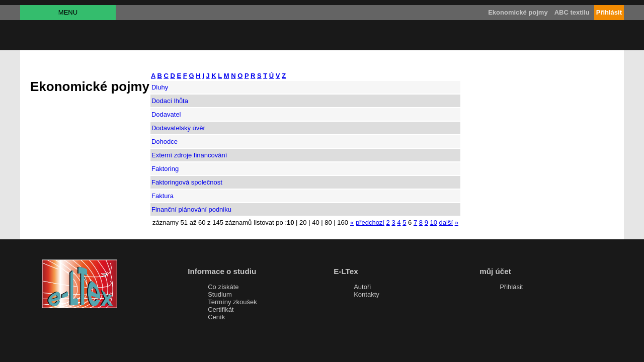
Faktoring (165, 169)
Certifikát (221, 309)
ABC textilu (572, 12)
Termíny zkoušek (232, 302)
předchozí (370, 222)
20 (303, 222)
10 (433, 222)
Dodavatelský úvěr (178, 128)
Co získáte (223, 287)
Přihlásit (511, 287)
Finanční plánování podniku (191, 209)
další (446, 222)
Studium (220, 294)
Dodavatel (166, 114)
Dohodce (165, 142)
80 (328, 222)
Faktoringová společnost (187, 182)
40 (315, 222)
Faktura (163, 196)
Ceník (216, 317)
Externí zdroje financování (189, 155)
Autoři (362, 287)
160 (343, 222)
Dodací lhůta (170, 101)
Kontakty (367, 294)
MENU (68, 12)
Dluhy (160, 87)
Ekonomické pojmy (518, 12)
